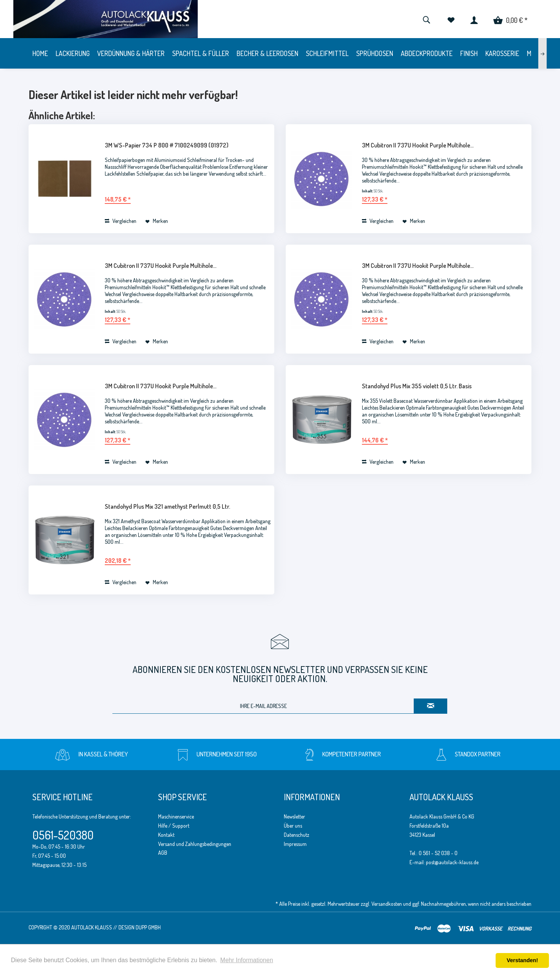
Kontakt (166, 835)
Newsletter (294, 816)
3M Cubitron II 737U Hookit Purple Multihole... (418, 145)
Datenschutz (297, 835)
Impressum (295, 844)
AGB (163, 853)
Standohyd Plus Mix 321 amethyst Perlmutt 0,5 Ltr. (167, 506)
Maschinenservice (176, 816)
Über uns (293, 826)
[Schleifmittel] (327, 53)
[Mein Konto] (474, 19)
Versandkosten (387, 904)
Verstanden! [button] (522, 960)
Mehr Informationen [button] (247, 960)
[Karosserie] (502, 53)
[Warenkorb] (510, 19)
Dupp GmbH (148, 927)
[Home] (40, 53)
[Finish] (469, 53)
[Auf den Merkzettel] (157, 221)
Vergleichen (121, 221)
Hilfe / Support (174, 826)
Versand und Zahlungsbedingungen (195, 844)
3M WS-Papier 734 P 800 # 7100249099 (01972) (167, 145)
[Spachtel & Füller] (201, 53)
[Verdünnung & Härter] (131, 53)
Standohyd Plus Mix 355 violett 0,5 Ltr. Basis (417, 386)
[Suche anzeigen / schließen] (426, 19)
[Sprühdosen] (375, 53)
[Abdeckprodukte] (427, 53)
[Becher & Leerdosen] (267, 53)
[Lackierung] (73, 53)
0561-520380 (63, 835)
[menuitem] (426, 19)
